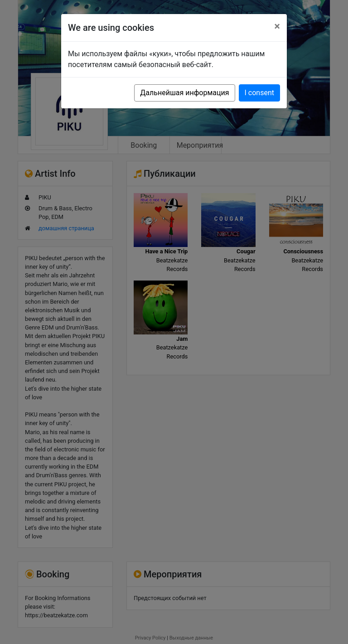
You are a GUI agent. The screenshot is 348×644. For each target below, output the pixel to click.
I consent (259, 93)
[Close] (277, 26)
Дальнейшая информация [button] (184, 93)
